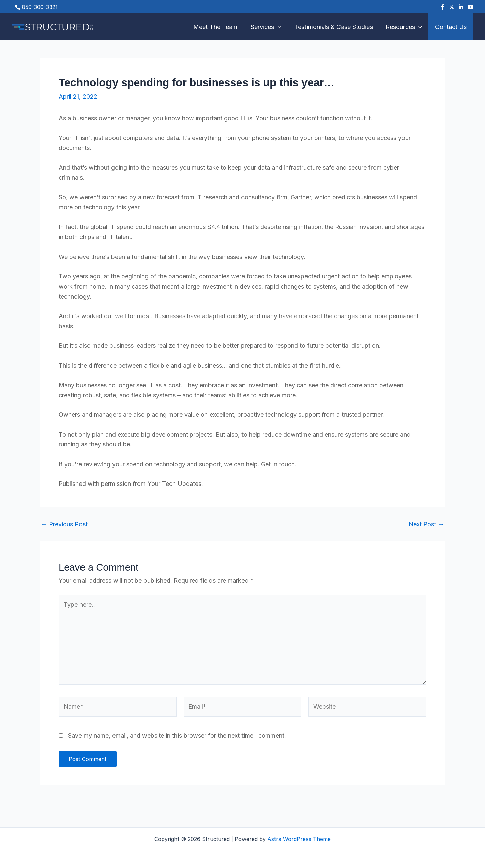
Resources (405, 27)
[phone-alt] (36, 7)
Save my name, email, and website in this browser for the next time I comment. (177, 736)
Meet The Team (219, 27)
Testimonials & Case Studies (336, 27)
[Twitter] (452, 7)
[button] (281, 27)
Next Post (426, 524)
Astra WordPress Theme (299, 839)
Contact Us (451, 27)
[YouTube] (471, 7)
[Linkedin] (461, 7)
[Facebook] (442, 7)
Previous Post (64, 524)
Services (269, 27)
